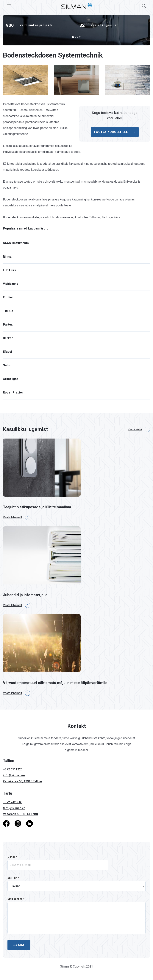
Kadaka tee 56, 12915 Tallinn (22, 781)
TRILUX (8, 311)
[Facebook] (6, 823)
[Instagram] (18, 823)
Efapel (7, 352)
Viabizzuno (11, 284)
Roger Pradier (13, 392)
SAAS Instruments (16, 243)
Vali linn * (13, 878)
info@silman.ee (14, 775)
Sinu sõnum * (16, 899)
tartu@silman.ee (14, 808)
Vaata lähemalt (17, 517)
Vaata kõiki (139, 429)
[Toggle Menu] (9, 6)
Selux (7, 365)
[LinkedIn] (29, 823)
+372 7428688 (13, 802)
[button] (73, 37)
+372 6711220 (13, 769)
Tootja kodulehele (115, 132)
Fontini (8, 297)
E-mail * (12, 857)
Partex (8, 325)
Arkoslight (10, 379)
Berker (8, 338)
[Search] (144, 6)
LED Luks (9, 270)
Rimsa (7, 257)
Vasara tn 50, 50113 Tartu (20, 814)
